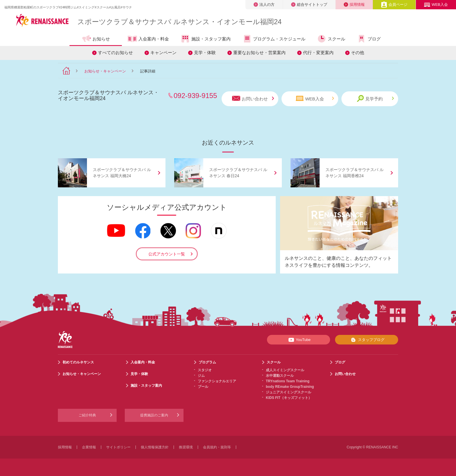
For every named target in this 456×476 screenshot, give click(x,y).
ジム (201, 376)
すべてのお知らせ (115, 53)
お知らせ (96, 39)
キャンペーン (163, 53)
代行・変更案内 (318, 53)
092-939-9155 (195, 96)
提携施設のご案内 (154, 415)
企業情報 (89, 447)
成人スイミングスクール (285, 370)
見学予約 (375, 98)
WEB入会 (436, 5)
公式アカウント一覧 (167, 254)
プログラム (207, 362)
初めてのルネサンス (78, 362)
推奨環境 (186, 447)
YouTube (299, 340)
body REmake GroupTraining (290, 387)
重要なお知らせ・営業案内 (259, 53)
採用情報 (354, 5)
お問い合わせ (253, 98)
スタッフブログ (367, 340)
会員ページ (394, 5)
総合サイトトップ (309, 5)
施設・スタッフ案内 (206, 39)
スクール (331, 39)
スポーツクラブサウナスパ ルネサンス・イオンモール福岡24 (179, 22)
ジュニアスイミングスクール (288, 392)
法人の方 (264, 5)
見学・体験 (205, 53)
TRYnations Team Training (288, 381)
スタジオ (205, 370)
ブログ (369, 39)
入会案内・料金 (148, 39)
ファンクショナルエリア (217, 381)
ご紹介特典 (87, 415)
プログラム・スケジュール (274, 39)
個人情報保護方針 (155, 447)
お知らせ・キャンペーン (105, 71)
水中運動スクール (280, 376)
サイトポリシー (118, 447)
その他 (358, 53)
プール (203, 387)
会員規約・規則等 (217, 447)
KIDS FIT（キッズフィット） (289, 398)
